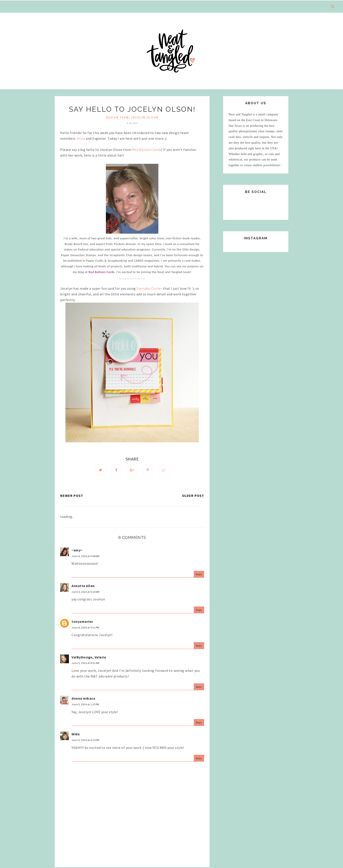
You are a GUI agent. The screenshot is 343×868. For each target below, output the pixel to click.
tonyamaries (82, 622)
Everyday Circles (149, 288)
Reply (199, 575)
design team (117, 117)
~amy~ (77, 551)
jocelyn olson (144, 117)
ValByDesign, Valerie (89, 658)
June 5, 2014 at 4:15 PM (85, 741)
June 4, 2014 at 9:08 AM (86, 557)
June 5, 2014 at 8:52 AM (86, 664)
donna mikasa (83, 699)
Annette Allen (83, 586)
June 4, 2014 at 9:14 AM (86, 592)
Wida (76, 735)
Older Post (193, 496)
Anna (81, 138)
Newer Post (72, 496)
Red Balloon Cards (147, 150)
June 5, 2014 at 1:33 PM (85, 705)
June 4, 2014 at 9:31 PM (85, 628)
